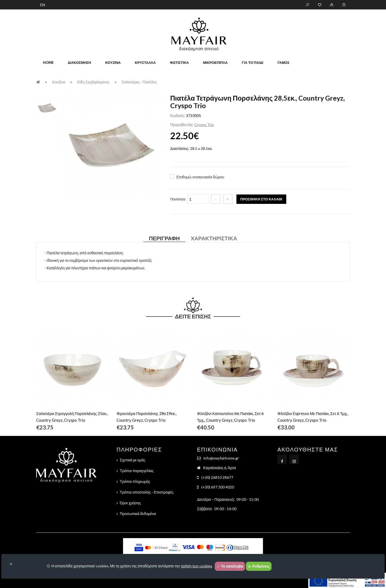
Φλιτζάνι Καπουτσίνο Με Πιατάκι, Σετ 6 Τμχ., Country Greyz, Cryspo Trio (230, 417)
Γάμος (283, 63)
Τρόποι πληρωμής (135, 481)
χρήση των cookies (197, 566)
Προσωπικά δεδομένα (138, 514)
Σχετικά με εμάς (133, 460)
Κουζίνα (113, 63)
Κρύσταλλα (145, 63)
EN (43, 5)
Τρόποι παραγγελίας (137, 471)
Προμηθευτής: (182, 125)
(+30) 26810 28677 (217, 477)
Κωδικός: (178, 115)
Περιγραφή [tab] (164, 238)
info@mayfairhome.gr (221, 458)
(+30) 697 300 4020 (218, 487)
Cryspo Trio (204, 125)
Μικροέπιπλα (215, 63)
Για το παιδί (253, 63)
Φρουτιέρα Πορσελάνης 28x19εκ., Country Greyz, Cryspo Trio (146, 417)
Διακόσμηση (79, 63)
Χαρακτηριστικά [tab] (214, 238)
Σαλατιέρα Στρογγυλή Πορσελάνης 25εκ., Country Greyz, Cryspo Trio (72, 417)
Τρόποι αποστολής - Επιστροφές (147, 492)
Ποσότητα (178, 199)
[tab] (47, 107)
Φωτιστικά (179, 63)
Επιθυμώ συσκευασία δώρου (200, 177)
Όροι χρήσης (130, 503)
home (48, 63)
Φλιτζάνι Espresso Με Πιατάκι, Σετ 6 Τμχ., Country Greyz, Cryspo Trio (313, 417)
